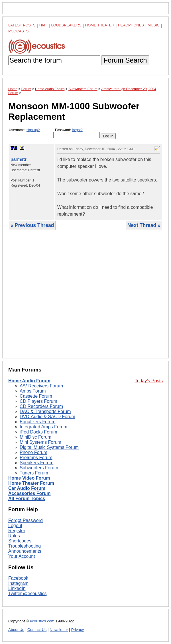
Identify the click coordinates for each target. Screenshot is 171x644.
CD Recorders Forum (41, 406)
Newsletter (59, 630)
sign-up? (33, 130)
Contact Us (37, 630)
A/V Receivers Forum (41, 386)
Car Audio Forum (27, 488)
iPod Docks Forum (38, 432)
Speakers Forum (36, 463)
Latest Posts (22, 25)
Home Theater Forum (31, 483)
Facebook (18, 578)
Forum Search (125, 60)
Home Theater (100, 25)
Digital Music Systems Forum (49, 447)
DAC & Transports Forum (45, 411)
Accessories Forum (29, 493)
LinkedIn (17, 588)
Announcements (25, 551)
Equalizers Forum (37, 422)
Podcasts (19, 31)
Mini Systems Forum (40, 442)
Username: (31, 133)
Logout (15, 526)
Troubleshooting (25, 546)
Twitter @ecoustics (28, 594)
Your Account (22, 556)
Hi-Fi (43, 25)
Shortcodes (20, 541)
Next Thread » (144, 225)
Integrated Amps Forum (43, 427)
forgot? (77, 130)
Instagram (18, 583)
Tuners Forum (34, 473)
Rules (14, 536)
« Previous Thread (32, 225)
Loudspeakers (66, 25)
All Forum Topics (27, 499)
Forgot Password (26, 520)
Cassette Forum (36, 396)
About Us (16, 630)
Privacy (78, 630)
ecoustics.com (42, 621)
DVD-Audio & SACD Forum (47, 417)
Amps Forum (33, 391)
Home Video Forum (29, 478)
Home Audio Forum (29, 381)
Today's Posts (149, 381)
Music (154, 25)
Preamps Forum (36, 458)
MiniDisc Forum (35, 437)
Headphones (131, 25)
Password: (77, 133)
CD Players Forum (38, 401)
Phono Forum (33, 452)
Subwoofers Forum (39, 468)
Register (17, 531)
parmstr (19, 159)
